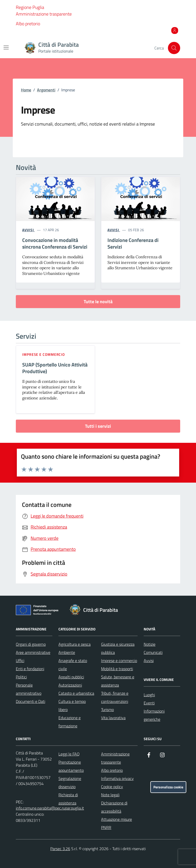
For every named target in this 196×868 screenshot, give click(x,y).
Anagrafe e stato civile (73, 665)
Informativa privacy (117, 778)
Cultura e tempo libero (72, 705)
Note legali (110, 795)
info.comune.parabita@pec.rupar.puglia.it (50, 808)
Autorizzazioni (70, 685)
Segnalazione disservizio (70, 783)
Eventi (149, 703)
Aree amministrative (33, 652)
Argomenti (46, 90)
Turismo (107, 710)
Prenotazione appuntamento (71, 766)
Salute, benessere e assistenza (118, 681)
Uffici (20, 661)
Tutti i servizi (98, 426)
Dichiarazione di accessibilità (114, 807)
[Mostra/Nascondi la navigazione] (6, 47)
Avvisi (149, 661)
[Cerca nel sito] (174, 48)
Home (26, 90)
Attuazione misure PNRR (117, 823)
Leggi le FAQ (69, 754)
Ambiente (67, 652)
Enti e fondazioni (30, 669)
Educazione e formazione (70, 722)
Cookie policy (112, 787)
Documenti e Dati (30, 701)
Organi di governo (31, 644)
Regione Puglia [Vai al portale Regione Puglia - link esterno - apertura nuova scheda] (30, 7)
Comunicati (153, 652)
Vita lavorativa (113, 718)
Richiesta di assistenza (68, 799)
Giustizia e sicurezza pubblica (118, 648)
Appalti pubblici (71, 677)
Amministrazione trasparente (44, 14)
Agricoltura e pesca (75, 644)
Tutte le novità (98, 302)
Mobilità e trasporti (117, 669)
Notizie (150, 644)
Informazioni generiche (154, 715)
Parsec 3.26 (60, 849)
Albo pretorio (28, 24)
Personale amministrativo (29, 689)
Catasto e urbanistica (76, 693)
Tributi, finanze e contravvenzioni (115, 697)
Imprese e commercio (44, 354)
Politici (21, 677)
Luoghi (149, 695)
